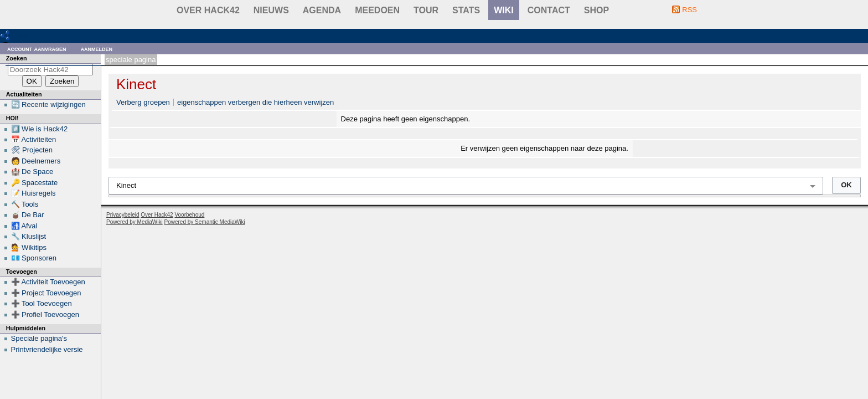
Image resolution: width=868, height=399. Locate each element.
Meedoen (377, 10)
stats (466, 10)
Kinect (136, 84)
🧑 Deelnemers (36, 161)
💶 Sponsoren (34, 258)
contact (549, 10)
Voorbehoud (189, 215)
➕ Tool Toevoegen (42, 303)
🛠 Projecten (32, 150)
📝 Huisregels (33, 193)
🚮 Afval (24, 226)
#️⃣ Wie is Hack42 (40, 129)
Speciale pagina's (39, 338)
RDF (23, 35)
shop (596, 10)
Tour (426, 10)
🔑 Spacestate (35, 183)
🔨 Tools (25, 204)
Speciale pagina (131, 60)
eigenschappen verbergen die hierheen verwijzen (255, 102)
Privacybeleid (123, 215)
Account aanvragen (37, 48)
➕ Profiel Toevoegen (45, 314)
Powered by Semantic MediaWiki (205, 222)
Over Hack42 (208, 10)
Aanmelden (97, 48)
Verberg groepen (143, 102)
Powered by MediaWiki (135, 222)
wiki (504, 10)
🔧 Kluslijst (29, 236)
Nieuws (271, 10)
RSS (689, 10)
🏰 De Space (32, 172)
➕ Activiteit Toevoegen (48, 282)
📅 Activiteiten (34, 139)
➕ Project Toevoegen (46, 293)
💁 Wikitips (29, 247)
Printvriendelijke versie (47, 349)
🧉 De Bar (28, 215)
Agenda (322, 10)
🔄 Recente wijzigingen (48, 104)
